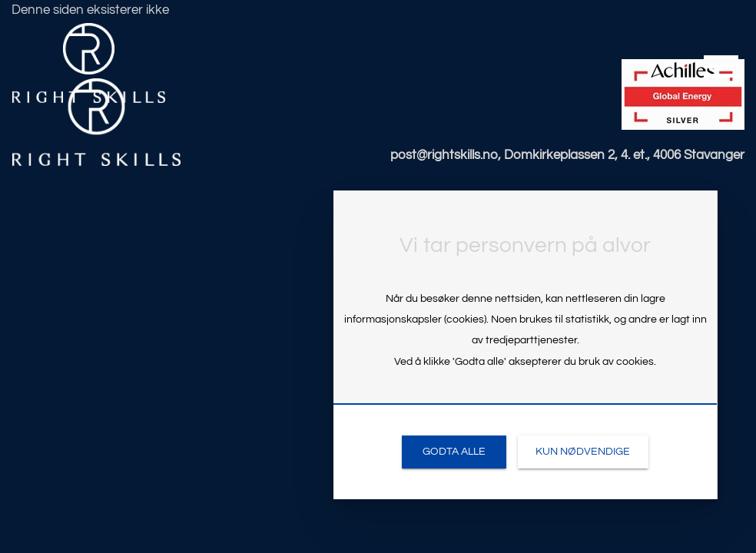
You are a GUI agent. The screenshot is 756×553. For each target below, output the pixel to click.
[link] (454, 452)
